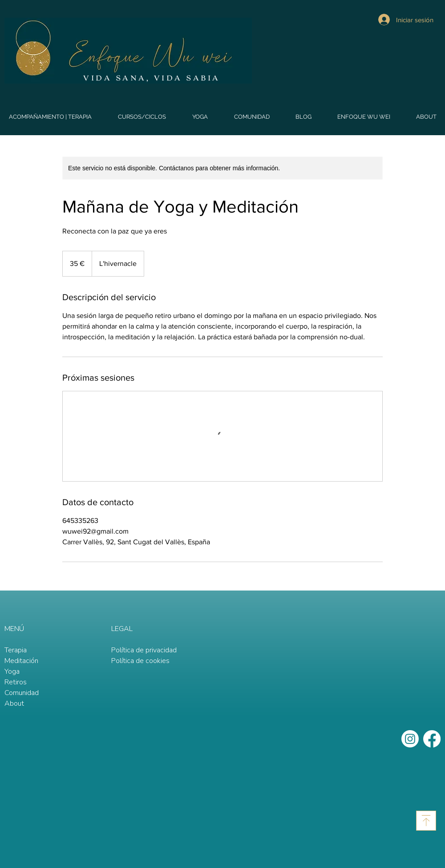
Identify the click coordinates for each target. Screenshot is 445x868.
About (14, 703)
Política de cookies (140, 661)
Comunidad (22, 693)
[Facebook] (432, 739)
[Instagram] (410, 739)
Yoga (12, 671)
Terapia (16, 650)
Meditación (21, 661)
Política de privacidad (144, 650)
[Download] (426, 821)
